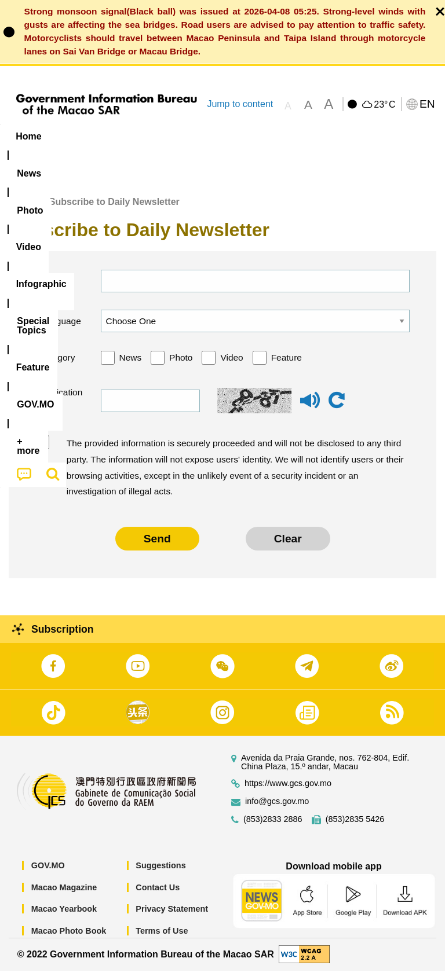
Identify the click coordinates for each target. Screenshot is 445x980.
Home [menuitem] (28, 136)
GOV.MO (48, 875)
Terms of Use (162, 940)
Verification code (59, 410)
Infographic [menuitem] (234, 136)
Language (60, 330)
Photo (181, 367)
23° (384, 105)
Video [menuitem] (174, 136)
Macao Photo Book (69, 940)
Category (57, 367)
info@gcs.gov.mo (277, 811)
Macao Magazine (64, 897)
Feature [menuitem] (385, 136)
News (131, 367)
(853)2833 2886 (273, 829)
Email (50, 290)
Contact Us (158, 897)
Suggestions (161, 875)
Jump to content (240, 104)
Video (231, 367)
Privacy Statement (172, 918)
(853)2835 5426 (355, 829)
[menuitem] (74, 136)
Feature (287, 367)
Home (21, 211)
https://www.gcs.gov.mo (288, 793)
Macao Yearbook (64, 918)
